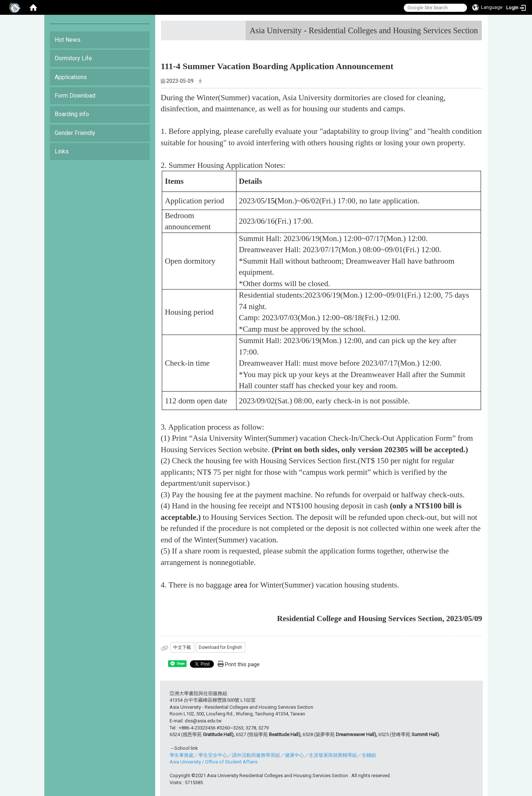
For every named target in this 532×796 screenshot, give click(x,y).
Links (62, 151)
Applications (71, 77)
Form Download (75, 96)
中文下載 (182, 647)
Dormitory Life (73, 58)
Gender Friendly (75, 133)
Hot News (68, 40)
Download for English (220, 647)
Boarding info (72, 114)
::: (475, 28)
